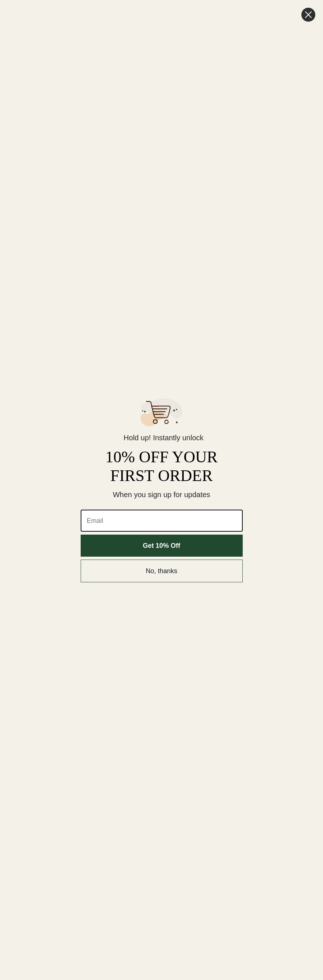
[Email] (162, 521)
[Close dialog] (308, 15)
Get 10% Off (161, 546)
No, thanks (161, 571)
